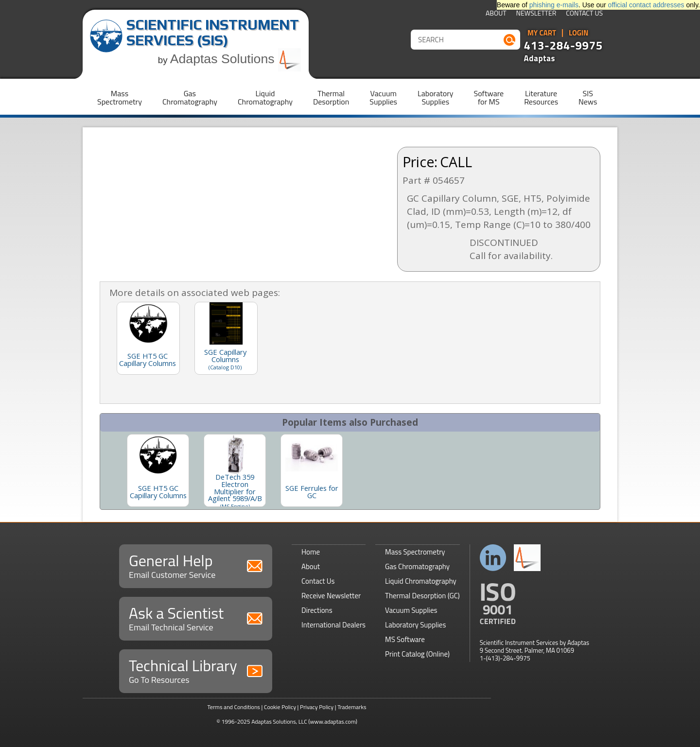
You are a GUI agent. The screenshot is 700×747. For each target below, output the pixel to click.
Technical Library (196, 670)
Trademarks (352, 707)
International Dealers (333, 625)
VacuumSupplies (383, 97)
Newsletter (536, 14)
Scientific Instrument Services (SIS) (213, 32)
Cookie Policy (280, 707)
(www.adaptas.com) (333, 721)
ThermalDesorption (331, 97)
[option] (158, 470)
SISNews (588, 97)
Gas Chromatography (417, 566)
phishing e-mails (554, 5)
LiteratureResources (541, 97)
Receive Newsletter (331, 596)
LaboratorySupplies (435, 97)
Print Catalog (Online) (417, 654)
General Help (196, 565)
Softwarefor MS (489, 97)
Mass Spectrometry (415, 552)
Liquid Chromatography (421, 581)
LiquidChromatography (265, 97)
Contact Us (584, 14)
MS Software (405, 639)
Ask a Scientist (196, 617)
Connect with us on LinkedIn (493, 558)
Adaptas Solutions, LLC (279, 721)
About (496, 14)
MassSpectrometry (120, 97)
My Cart (542, 33)
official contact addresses (646, 5)
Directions (317, 610)
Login (579, 33)
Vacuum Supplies (411, 610)
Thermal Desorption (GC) (422, 596)
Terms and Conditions (234, 707)
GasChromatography (190, 97)
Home (311, 552)
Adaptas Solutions (236, 59)
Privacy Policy (317, 707)
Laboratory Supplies (415, 625)
